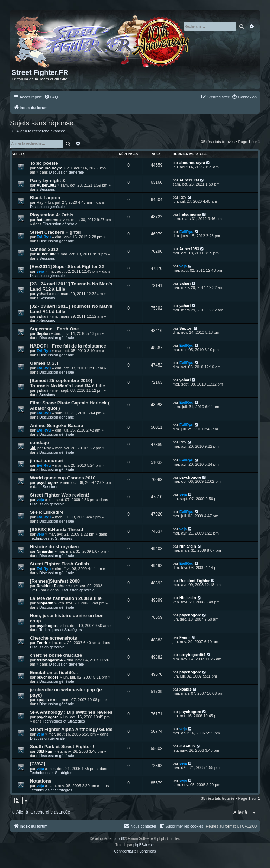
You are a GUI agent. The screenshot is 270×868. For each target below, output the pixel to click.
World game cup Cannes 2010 (63, 478)
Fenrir (42, 643)
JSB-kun (44, 751)
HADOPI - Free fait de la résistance (68, 346)
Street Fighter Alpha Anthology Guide (71, 729)
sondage (39, 443)
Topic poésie (44, 163)
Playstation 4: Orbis (52, 215)
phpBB (119, 839)
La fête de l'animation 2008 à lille (66, 598)
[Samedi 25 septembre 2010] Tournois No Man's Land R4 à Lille (67, 383)
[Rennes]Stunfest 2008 (55, 581)
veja (40, 271)
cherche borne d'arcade (56, 655)
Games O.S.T (44, 363)
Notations (41, 781)
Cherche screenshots (53, 638)
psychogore (47, 482)
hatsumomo (47, 220)
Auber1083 (46, 185)
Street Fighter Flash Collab (59, 564)
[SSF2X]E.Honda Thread (57, 529)
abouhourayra (49, 168)
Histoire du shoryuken (54, 547)
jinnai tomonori (47, 461)
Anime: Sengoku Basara (57, 425)
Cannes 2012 (44, 249)
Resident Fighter (52, 586)
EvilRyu (44, 237)
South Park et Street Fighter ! (62, 747)
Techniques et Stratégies (51, 538)
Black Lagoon (45, 198)
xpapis (43, 700)
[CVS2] (37, 764)
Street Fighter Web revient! (59, 495)
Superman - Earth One (54, 329)
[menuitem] (51, 97)
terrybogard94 (50, 660)
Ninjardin (45, 551)
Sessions (47, 189)
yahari (42, 294)
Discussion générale (66, 172)
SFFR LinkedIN (46, 512)
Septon (43, 333)
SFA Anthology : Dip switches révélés (71, 712)
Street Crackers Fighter (56, 232)
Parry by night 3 (47, 180)
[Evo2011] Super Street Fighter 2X (67, 267)
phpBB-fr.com (144, 845)
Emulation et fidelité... (54, 672)
